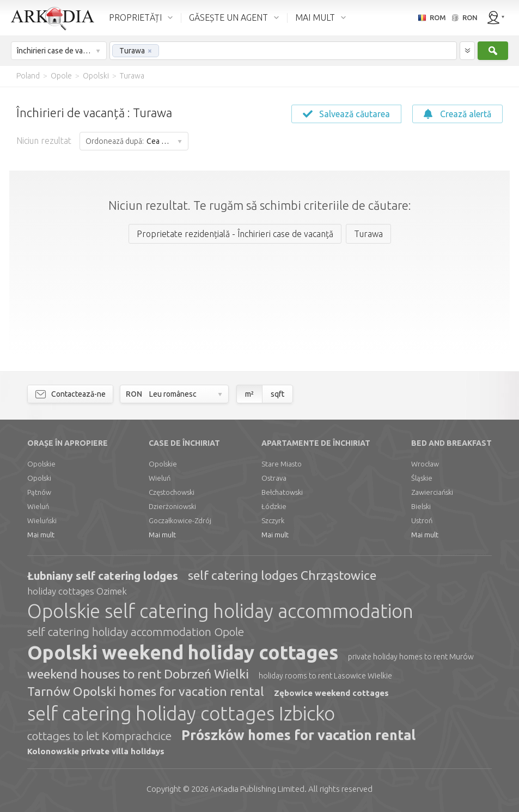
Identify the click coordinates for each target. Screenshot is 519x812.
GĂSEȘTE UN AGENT (228, 17)
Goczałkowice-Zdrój (180, 520)
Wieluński (42, 520)
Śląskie (422, 478)
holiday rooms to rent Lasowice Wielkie (325, 676)
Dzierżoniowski (172, 506)
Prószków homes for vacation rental (298, 735)
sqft (277, 394)
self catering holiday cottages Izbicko (181, 713)
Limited (257, 789)
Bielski (421, 506)
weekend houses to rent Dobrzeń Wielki (138, 674)
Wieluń (38, 506)
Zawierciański (432, 492)
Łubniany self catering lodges (103, 576)
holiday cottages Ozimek (77, 591)
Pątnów (39, 492)
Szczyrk (273, 520)
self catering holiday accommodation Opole (136, 632)
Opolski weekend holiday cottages (183, 652)
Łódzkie (274, 506)
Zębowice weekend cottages (331, 693)
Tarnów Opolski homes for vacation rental (146, 691)
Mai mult (41, 535)
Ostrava (274, 478)
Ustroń (422, 520)
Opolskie (41, 464)
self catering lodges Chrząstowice (282, 575)
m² (249, 394)
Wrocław (425, 464)
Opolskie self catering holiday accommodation (220, 611)
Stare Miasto (282, 464)
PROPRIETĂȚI (135, 17)
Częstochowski (172, 492)
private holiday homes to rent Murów (411, 657)
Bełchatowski (282, 492)
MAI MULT (315, 17)
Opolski (39, 478)
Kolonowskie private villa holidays (96, 751)
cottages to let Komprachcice (99, 736)
